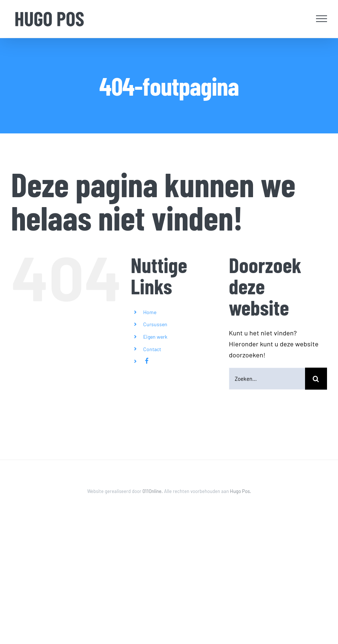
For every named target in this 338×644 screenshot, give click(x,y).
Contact (152, 349)
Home (150, 312)
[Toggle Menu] (322, 19)
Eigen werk (155, 337)
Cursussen (155, 324)
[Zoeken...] (267, 379)
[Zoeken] (316, 379)
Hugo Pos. (241, 491)
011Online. (153, 491)
